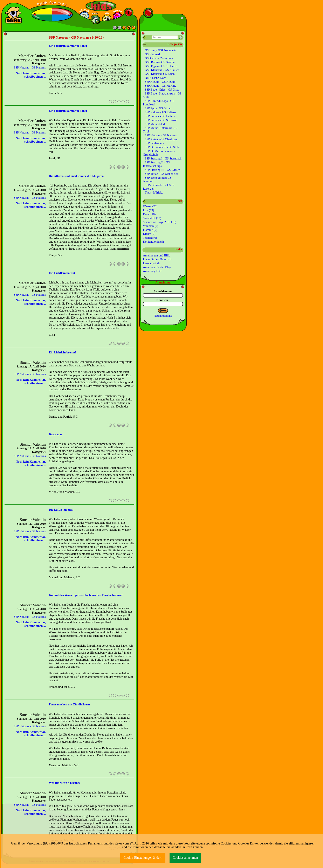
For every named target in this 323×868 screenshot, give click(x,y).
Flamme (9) (150, 230)
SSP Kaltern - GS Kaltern (160, 112)
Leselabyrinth (151, 263)
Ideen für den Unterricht (158, 259)
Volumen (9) (150, 226)
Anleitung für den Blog (157, 267)
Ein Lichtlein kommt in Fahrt (68, 46)
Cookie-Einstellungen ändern (143, 858)
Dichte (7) (149, 234)
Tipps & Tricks (154, 192)
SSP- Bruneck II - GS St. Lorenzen (159, 187)
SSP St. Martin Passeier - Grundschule (159, 153)
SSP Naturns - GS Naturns (30, 67)
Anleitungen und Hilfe (157, 255)
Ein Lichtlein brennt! (62, 352)
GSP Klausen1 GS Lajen (160, 74)
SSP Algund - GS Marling (161, 86)
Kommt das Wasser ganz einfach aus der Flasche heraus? (86, 595)
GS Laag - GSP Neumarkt (161, 50)
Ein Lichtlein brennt (62, 273)
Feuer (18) (149, 214)
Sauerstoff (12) (152, 218)
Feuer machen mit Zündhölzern (69, 704)
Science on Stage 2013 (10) (160, 222)
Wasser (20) (150, 206)
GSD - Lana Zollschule (159, 58)
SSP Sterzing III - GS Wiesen (163, 170)
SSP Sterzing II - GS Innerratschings (156, 164)
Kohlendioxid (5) (153, 242)
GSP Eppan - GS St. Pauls (161, 66)
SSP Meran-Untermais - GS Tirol (161, 130)
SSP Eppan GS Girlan (158, 108)
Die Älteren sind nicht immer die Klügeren (76, 176)
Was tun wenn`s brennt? (64, 783)
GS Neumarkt (153, 54)
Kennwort (163, 300)
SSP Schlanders (154, 143)
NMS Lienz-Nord (156, 78)
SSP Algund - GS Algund (160, 82)
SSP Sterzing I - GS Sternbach (163, 158)
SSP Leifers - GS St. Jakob (161, 120)
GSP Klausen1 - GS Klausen (162, 70)
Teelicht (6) (150, 238)
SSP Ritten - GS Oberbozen (161, 139)
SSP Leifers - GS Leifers (160, 116)
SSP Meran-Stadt (155, 124)
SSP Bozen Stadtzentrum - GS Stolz (162, 95)
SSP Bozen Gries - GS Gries (162, 90)
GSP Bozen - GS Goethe (160, 62)
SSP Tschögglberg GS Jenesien (157, 179)
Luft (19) (148, 210)
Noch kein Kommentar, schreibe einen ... (31, 75)
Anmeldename (163, 291)
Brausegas (55, 434)
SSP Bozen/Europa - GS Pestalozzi (159, 103)
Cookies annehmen (185, 858)
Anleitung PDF (152, 271)
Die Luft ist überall (61, 510)
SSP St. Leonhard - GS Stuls (162, 147)
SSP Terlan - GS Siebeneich (162, 174)
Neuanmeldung (163, 316)
